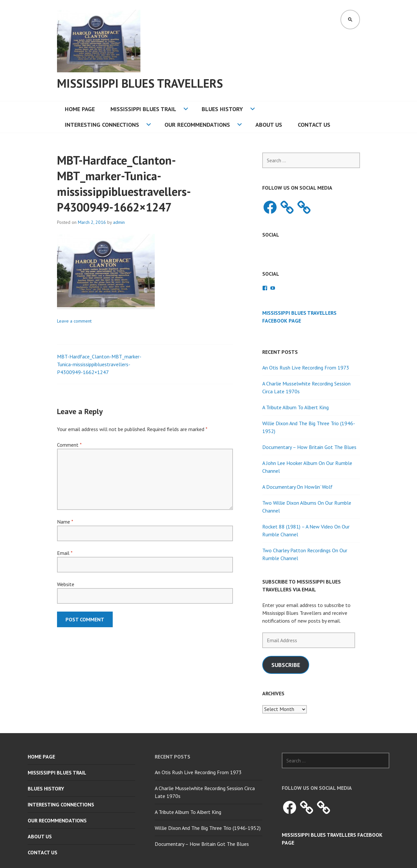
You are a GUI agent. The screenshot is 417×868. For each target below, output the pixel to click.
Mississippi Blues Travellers (140, 83)
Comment (69, 445)
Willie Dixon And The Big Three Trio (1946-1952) (208, 828)
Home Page (80, 109)
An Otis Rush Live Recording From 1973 (306, 368)
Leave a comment (74, 321)
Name (65, 522)
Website (66, 584)
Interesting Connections (102, 125)
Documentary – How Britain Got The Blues (309, 447)
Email (65, 553)
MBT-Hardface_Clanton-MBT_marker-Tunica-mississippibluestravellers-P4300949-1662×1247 (99, 364)
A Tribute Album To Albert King (295, 407)
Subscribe (286, 665)
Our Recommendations (197, 125)
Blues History (222, 109)
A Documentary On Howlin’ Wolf (297, 487)
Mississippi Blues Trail (143, 109)
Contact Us (314, 125)
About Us (269, 125)
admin (119, 222)
